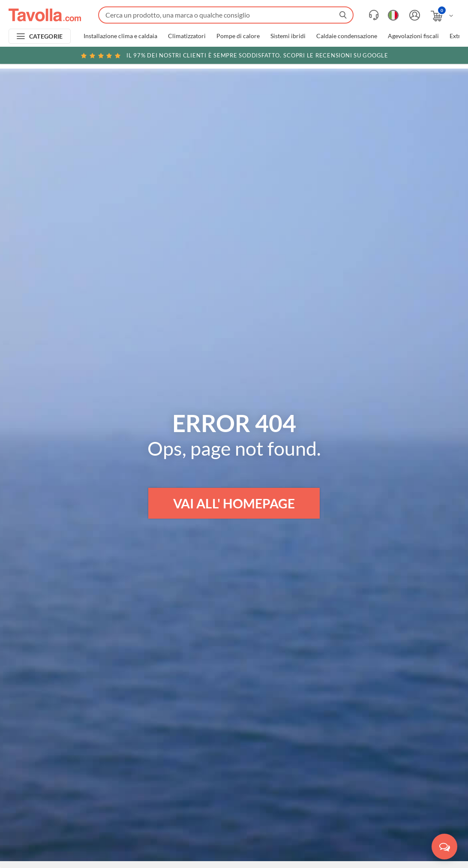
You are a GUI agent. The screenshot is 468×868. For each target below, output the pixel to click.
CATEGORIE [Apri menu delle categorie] (46, 36)
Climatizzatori (187, 36)
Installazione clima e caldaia (120, 36)
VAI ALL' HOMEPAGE (234, 503)
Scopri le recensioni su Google (234, 55)
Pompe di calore (238, 36)
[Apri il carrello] (442, 16)
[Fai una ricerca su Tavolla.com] (226, 15)
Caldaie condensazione (347, 36)
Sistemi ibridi (288, 36)
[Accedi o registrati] (414, 15)
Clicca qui (406, 57)
